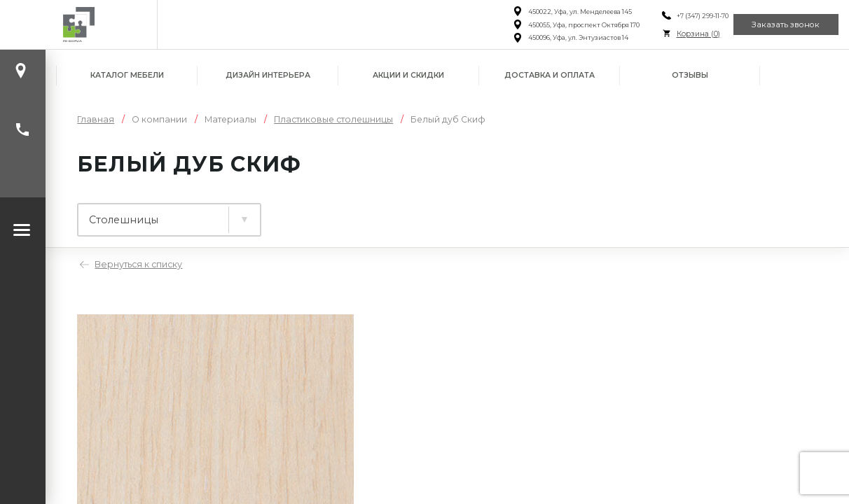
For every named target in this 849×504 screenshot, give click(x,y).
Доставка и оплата (550, 75)
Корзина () (679, 34)
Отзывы (690, 75)
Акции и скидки (408, 75)
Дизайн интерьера (268, 75)
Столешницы (322, 213)
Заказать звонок (779, 24)
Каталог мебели (127, 75)
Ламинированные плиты (157, 213)
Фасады (434, 213)
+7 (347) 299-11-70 (684, 16)
